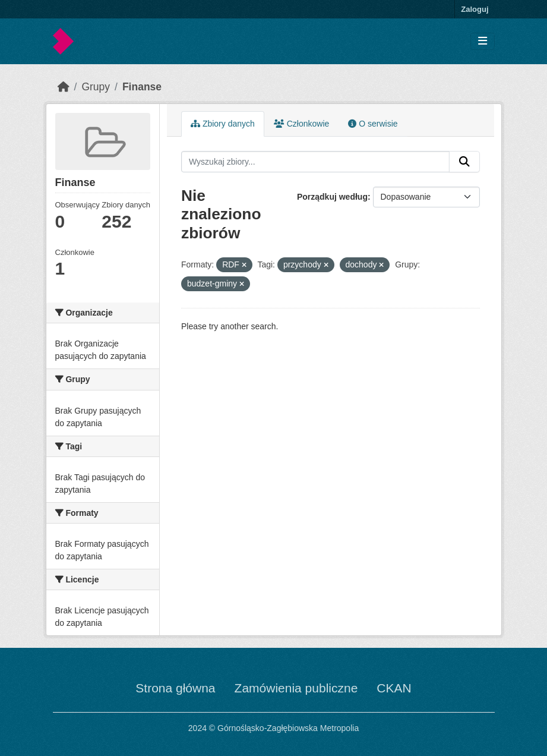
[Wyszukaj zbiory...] (315, 162)
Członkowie (301, 124)
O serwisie (373, 124)
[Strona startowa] (64, 87)
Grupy (96, 87)
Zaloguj (475, 9)
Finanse (142, 87)
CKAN (394, 688)
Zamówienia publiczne (296, 688)
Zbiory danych (223, 124)
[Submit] (464, 162)
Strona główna (175, 688)
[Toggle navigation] (483, 41)
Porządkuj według (332, 197)
